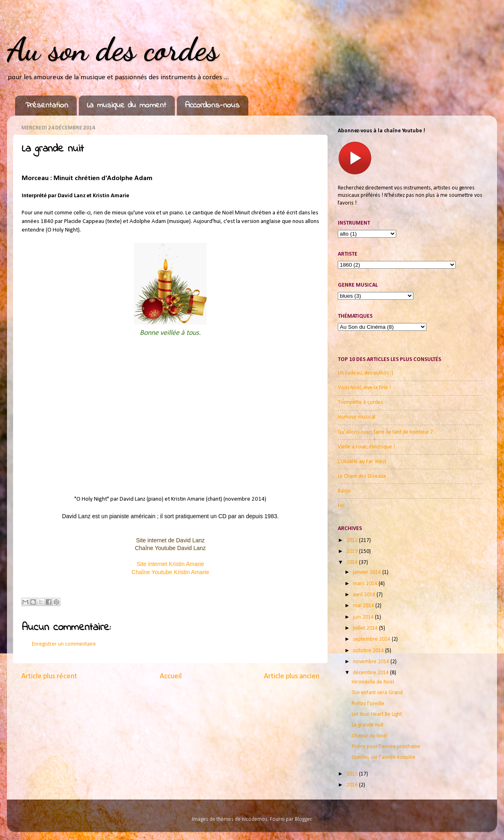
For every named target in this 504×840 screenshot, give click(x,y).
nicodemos (255, 819)
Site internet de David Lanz (170, 540)
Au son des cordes (113, 49)
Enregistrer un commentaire (64, 644)
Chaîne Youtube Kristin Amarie (170, 572)
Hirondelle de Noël (373, 682)
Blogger (303, 819)
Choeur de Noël (369, 736)
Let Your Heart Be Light (377, 714)
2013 (353, 551)
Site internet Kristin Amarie (171, 564)
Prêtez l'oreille (368, 704)
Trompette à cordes (360, 402)
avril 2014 (365, 595)
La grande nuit (368, 725)
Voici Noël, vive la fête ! (364, 388)
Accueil (171, 676)
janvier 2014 (368, 572)
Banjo (344, 491)
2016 (353, 785)
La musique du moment (127, 106)
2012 (353, 540)
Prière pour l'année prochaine (386, 747)
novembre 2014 (372, 662)
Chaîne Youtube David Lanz (170, 548)
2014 (353, 563)
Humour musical (357, 417)
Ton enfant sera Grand (377, 693)
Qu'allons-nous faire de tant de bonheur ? (385, 432)
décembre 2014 (371, 673)
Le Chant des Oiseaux (362, 476)
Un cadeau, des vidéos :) (366, 373)
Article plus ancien (292, 676)
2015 (353, 774)
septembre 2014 (372, 639)
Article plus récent (49, 676)
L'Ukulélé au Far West (362, 462)
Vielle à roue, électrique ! (366, 447)
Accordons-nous (212, 106)
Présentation (47, 106)
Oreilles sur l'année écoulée (384, 757)
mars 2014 (366, 584)
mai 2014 (364, 606)
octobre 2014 (369, 651)
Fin (341, 506)
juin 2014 (364, 617)
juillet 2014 (366, 628)
